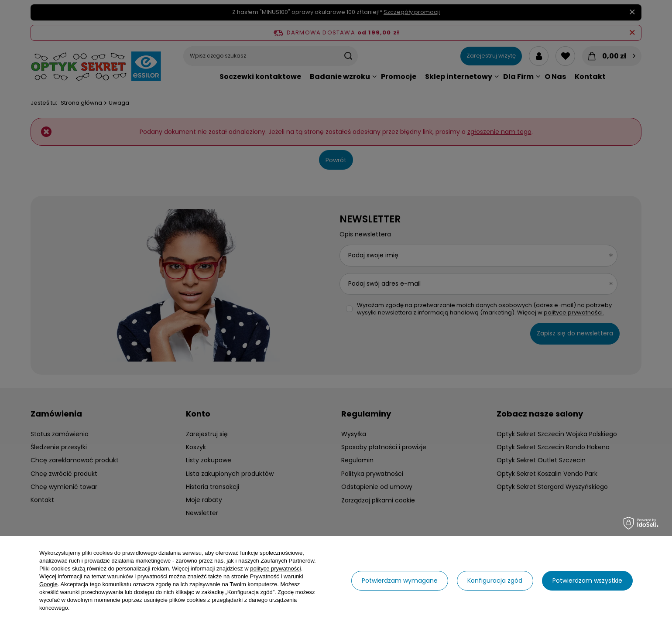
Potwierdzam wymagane (400, 581)
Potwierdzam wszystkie (587, 581)
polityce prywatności (275, 569)
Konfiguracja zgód (495, 581)
